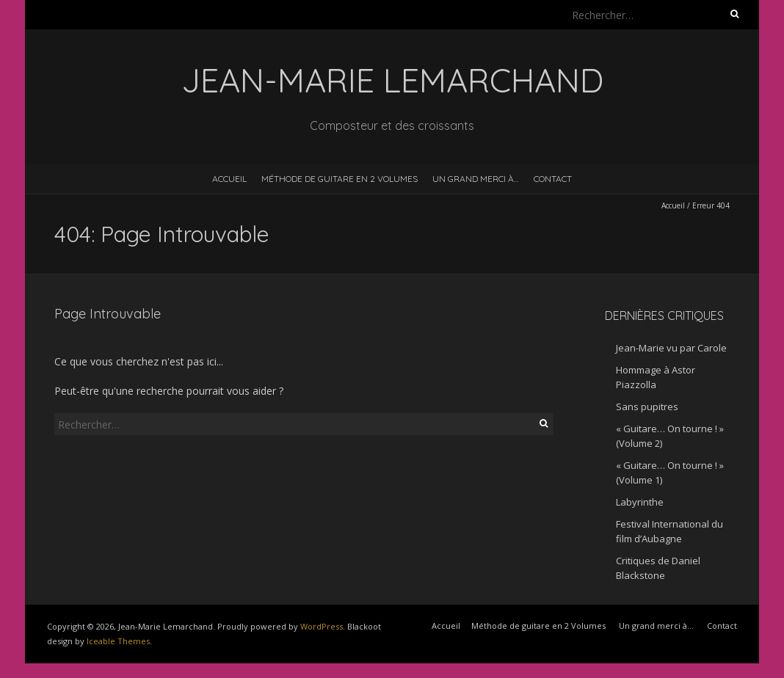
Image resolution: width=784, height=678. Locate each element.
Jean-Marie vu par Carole (671, 348)
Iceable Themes (118, 641)
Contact (553, 179)
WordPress (322, 626)
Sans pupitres (647, 407)
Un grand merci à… (476, 179)
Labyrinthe (640, 502)
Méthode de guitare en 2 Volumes (340, 179)
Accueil (229, 179)
